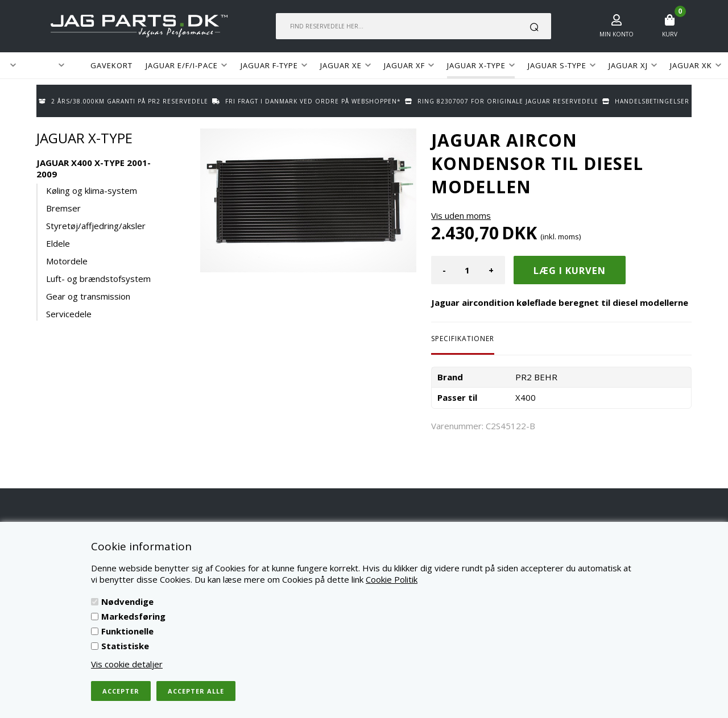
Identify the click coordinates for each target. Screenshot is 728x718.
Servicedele (69, 314)
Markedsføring (133, 616)
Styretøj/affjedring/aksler (96, 226)
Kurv (670, 34)
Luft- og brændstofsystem (98, 279)
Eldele (58, 243)
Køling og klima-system (92, 190)
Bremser (63, 208)
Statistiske (125, 646)
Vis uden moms (461, 215)
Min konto (617, 34)
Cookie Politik (392, 579)
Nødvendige (127, 601)
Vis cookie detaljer (127, 664)
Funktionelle (127, 631)
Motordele (67, 261)
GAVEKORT (111, 65)
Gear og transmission (88, 296)
